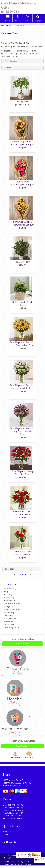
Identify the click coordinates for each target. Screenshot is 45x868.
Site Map (28, 867)
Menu (9, 21)
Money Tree (23, 103)
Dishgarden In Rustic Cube (23, 305)
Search (37, 21)
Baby (6, 593)
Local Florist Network (14, 867)
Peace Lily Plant (23, 263)
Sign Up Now (22, 645)
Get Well (8, 617)
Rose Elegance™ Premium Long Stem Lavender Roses (23, 433)
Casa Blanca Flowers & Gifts (19, 5)
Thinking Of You (12, 629)
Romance (8, 623)
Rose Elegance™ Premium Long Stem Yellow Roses (23, 345)
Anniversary (10, 590)
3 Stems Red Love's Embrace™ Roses (22, 554)
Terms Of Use (10, 864)
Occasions (11, 26)
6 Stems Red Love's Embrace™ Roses (22, 514)
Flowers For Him (12, 611)
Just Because (10, 620)
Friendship (9, 614)
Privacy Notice (24, 864)
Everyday (8, 608)
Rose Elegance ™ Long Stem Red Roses (22, 474)
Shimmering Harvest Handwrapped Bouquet (23, 144)
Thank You (9, 626)
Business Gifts (11, 602)
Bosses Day (9, 599)
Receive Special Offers (22, 640)
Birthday (8, 596)
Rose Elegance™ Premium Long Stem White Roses (23, 388)
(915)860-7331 (11, 11)
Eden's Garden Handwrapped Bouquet (23, 185)
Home (3, 26)
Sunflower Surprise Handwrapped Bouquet (23, 225)
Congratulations (12, 605)
